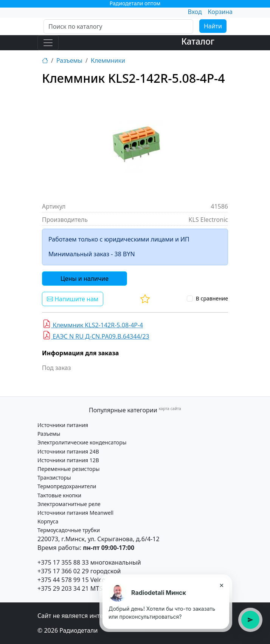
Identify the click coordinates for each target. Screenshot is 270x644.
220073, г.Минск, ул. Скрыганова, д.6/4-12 (99, 539)
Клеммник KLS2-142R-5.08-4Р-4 (93, 324)
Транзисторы (54, 478)
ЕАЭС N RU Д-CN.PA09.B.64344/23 (96, 336)
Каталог (198, 41)
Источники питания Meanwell (75, 513)
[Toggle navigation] (48, 43)
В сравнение (212, 298)
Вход (195, 12)
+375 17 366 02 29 (63, 571)
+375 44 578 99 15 (63, 580)
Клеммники (108, 60)
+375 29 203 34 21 (63, 588)
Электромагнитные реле (69, 504)
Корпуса (48, 521)
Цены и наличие (85, 279)
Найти (213, 26)
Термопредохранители (67, 486)
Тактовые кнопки (59, 495)
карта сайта (170, 409)
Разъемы (69, 60)
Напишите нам (73, 299)
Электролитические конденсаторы (82, 442)
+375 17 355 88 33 (63, 562)
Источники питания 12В (68, 460)
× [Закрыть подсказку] (221, 585)
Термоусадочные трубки (69, 530)
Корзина (220, 12)
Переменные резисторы (68, 469)
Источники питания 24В (68, 451)
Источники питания (63, 425)
